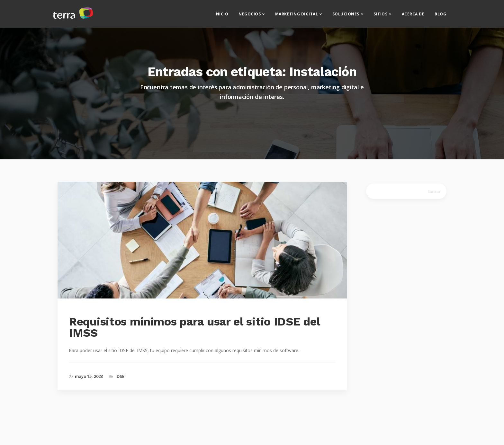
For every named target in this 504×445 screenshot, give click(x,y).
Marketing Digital (297, 16)
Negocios (250, 16)
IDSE (120, 376)
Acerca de (413, 16)
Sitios (380, 16)
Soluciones (346, 16)
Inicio (221, 16)
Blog (440, 16)
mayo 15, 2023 (89, 376)
